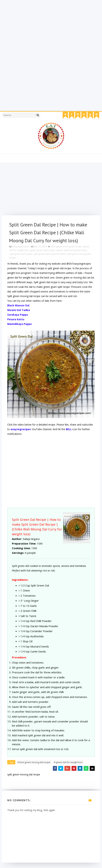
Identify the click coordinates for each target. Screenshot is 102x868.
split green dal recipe (21, 254)
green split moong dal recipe (72, 250)
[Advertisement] (51, 25)
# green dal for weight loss (68, 762)
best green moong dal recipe (66, 246)
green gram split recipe (43, 250)
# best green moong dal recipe (34, 762)
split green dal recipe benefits (50, 254)
